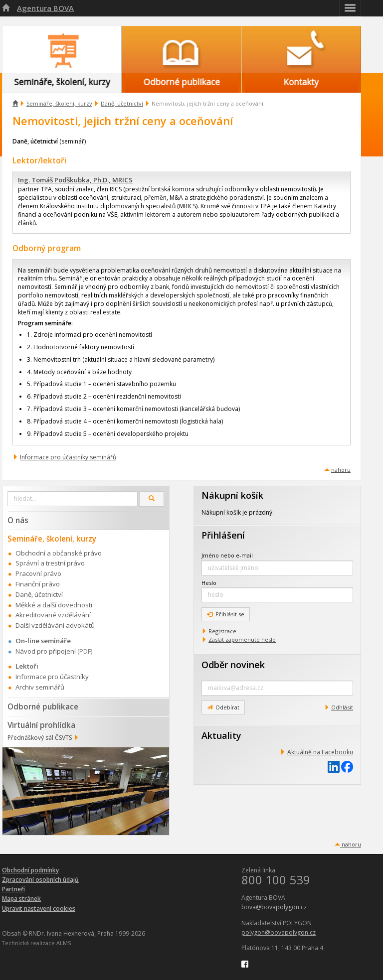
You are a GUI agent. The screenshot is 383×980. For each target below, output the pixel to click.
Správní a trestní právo (50, 563)
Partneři (13, 889)
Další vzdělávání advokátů (55, 625)
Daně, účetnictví (122, 103)
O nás (18, 520)
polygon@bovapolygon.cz (279, 932)
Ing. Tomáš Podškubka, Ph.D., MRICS (75, 180)
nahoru (341, 470)
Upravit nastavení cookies (39, 909)
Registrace (222, 631)
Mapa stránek (21, 899)
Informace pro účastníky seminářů (68, 457)
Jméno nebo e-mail (227, 555)
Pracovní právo (38, 573)
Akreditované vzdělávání (53, 615)
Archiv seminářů (40, 687)
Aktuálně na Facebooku (320, 752)
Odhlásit (342, 707)
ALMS (64, 943)
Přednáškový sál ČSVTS (40, 738)
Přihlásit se (226, 614)
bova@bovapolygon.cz (274, 907)
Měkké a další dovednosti (54, 605)
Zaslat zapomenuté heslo (242, 639)
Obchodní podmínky (30, 870)
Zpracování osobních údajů (40, 880)
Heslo (209, 583)
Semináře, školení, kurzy (59, 103)
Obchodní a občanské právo (59, 553)
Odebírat (223, 707)
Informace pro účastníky (52, 677)
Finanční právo (38, 584)
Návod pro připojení (46, 651)
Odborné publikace (43, 706)
